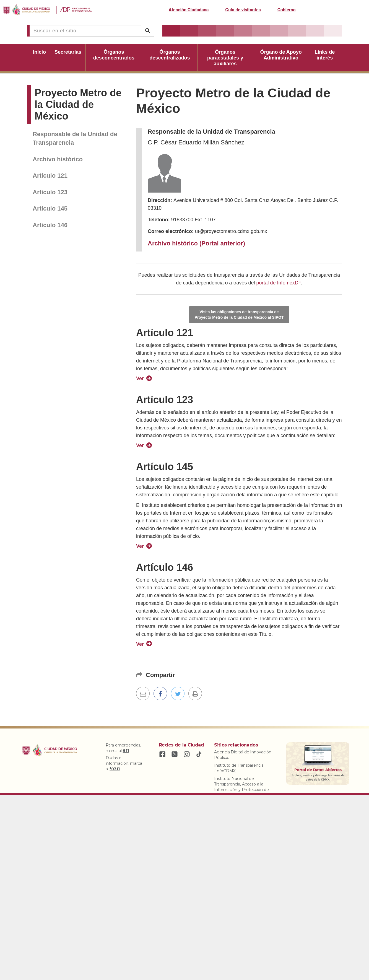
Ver (140, 378)
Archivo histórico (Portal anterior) (196, 243)
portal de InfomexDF (279, 283)
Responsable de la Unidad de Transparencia (75, 138)
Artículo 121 (50, 176)
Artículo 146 (50, 225)
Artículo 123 (50, 192)
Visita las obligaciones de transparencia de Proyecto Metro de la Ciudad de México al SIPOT (239, 315)
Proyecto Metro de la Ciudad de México (78, 104)
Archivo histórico (58, 159)
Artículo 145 (50, 208)
